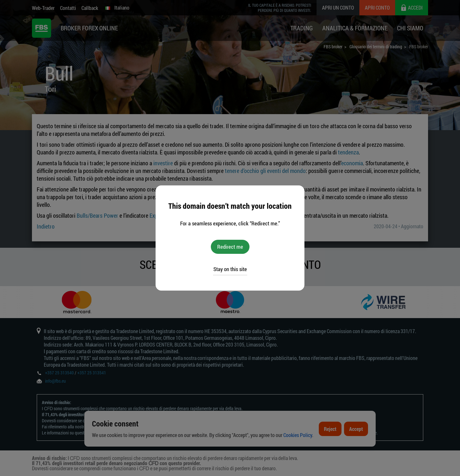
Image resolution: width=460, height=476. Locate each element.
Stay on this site (230, 269)
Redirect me (230, 247)
